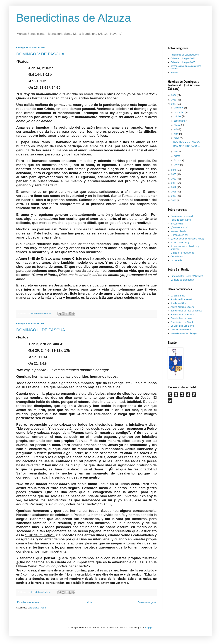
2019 (174, 179)
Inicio (89, 602)
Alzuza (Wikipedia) (180, 243)
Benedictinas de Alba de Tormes (186, 311)
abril (176, 152)
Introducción (177, 224)
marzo (177, 156)
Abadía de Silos (178, 303)
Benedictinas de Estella (182, 315)
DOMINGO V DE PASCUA (40, 54)
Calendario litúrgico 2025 (183, 62)
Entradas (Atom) (38, 608)
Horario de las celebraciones (185, 55)
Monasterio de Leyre (181, 330)
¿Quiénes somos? (180, 227)
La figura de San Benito (182, 280)
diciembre (179, 108)
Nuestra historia (178, 231)
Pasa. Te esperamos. (181, 220)
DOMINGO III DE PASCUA (41, 330)
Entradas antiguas (147, 602)
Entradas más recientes (29, 602)
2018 (174, 183)
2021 (174, 170)
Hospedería (176, 260)
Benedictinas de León (181, 318)
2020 (174, 174)
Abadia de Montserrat (181, 299)
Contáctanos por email (182, 216)
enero (177, 165)
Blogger (149, 628)
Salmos (174, 73)
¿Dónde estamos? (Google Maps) (187, 239)
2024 (174, 95)
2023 (174, 100)
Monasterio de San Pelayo (184, 333)
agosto (177, 125)
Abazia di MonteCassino (182, 307)
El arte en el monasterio (182, 253)
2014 (174, 200)
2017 (174, 187)
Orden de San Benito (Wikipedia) (187, 276)
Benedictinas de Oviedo (182, 322)
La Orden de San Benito (182, 326)
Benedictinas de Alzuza (74, 18)
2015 (174, 196)
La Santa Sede (178, 296)
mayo (177, 138)
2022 (174, 104)
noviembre (179, 112)
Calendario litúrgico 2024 (183, 58)
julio (176, 129)
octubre (178, 116)
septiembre (180, 121)
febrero (178, 160)
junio (177, 134)
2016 (174, 192)
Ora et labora (177, 256)
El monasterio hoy (179, 235)
